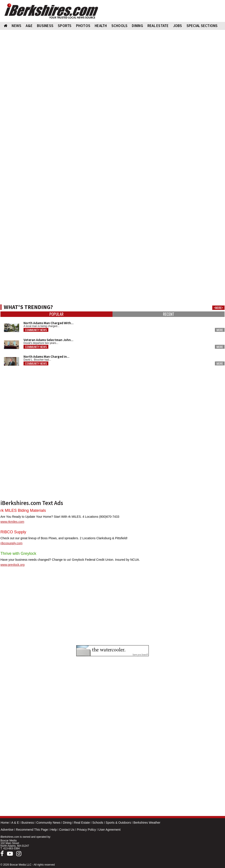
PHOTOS (83, 26)
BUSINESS (45, 26)
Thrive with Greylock (18, 554)
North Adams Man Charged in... (46, 357)
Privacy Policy (86, 830)
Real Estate (82, 823)
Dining (67, 823)
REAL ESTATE (158, 26)
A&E (29, 26)
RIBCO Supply (13, 532)
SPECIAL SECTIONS (202, 26)
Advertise (7, 830)
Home (5, 823)
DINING (137, 26)
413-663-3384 (12, 848)
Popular (56, 314)
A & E (15, 823)
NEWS (16, 26)
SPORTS (65, 26)
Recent (169, 314)
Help (54, 830)
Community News (48, 823)
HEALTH (101, 26)
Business (28, 823)
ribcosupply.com (11, 543)
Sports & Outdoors (118, 823)
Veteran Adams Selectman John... (48, 340)
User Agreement (110, 830)
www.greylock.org (13, 565)
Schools (98, 823)
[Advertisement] (112, 198)
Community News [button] (36, 330)
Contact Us (67, 830)
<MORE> (218, 308)
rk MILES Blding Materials (23, 510)
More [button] (220, 330)
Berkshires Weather (147, 823)
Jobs (178, 26)
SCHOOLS (120, 26)
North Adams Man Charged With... (49, 323)
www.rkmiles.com (12, 522)
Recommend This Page (32, 830)
